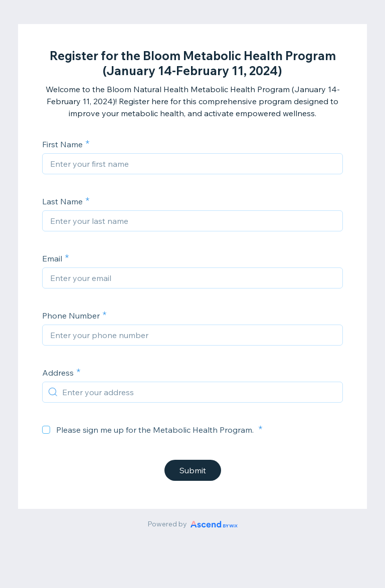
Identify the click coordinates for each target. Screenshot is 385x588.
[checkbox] (46, 430)
